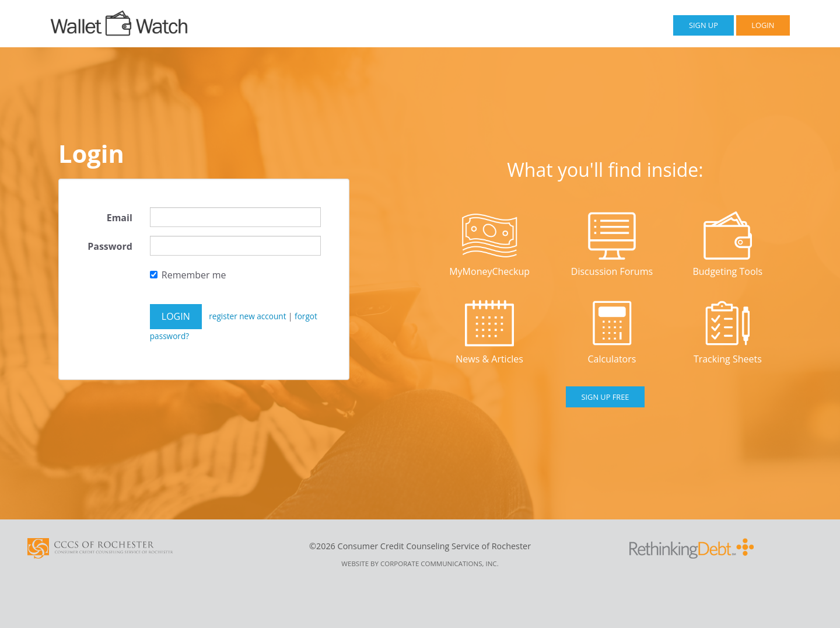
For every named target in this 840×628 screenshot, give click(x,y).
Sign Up (703, 25)
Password (110, 246)
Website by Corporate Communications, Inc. (420, 564)
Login (763, 25)
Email (120, 218)
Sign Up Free (605, 397)
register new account (249, 316)
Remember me (188, 275)
